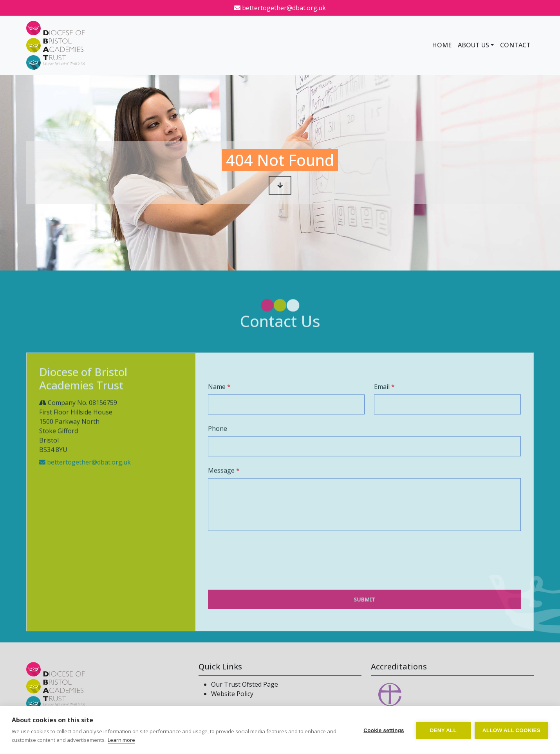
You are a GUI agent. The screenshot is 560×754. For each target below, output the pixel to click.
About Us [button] (473, 45)
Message (221, 485)
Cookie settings (384, 730)
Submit (364, 614)
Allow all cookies (511, 730)
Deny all (443, 730)
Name (217, 401)
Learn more (121, 740)
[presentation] (267, 580)
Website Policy (232, 694)
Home (442, 45)
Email (382, 401)
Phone (218, 443)
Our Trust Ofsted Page (245, 684)
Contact (515, 45)
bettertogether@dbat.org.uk (280, 8)
